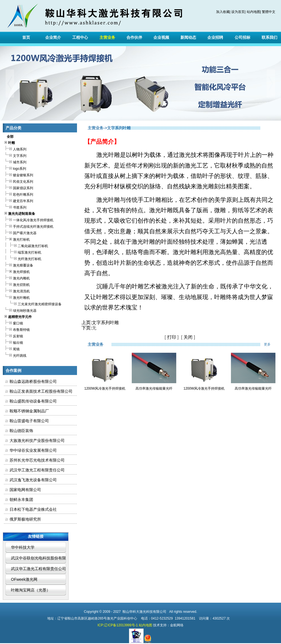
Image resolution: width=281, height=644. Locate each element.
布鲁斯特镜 (17, 329)
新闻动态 (188, 37)
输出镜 (13, 342)
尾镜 (12, 348)
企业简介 (53, 37)
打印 (172, 337)
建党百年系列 (19, 200)
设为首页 (238, 12)
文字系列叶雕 (105, 323)
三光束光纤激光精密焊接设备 (33, 303)
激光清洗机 (17, 291)
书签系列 (15, 207)
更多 (271, 344)
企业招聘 (215, 37)
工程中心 (80, 37)
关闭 (188, 337)
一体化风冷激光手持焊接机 (29, 219)
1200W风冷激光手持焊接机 (105, 388)
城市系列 (15, 161)
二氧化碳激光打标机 (26, 245)
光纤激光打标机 (23, 258)
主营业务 (107, 37)
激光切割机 (17, 284)
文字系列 (15, 155)
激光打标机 (17, 239)
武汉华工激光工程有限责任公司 (38, 569)
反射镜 (13, 335)
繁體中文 (269, 12)
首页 (26, 37)
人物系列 (15, 149)
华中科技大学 (23, 547)
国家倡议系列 (19, 187)
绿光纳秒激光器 (20, 310)
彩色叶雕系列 (19, 194)
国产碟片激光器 (20, 232)
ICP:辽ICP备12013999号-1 (118, 625)
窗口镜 (13, 323)
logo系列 (15, 168)
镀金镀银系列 (19, 174)
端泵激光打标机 (23, 252)
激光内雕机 (17, 278)
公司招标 (243, 37)
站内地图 (253, 12)
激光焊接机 (17, 271)
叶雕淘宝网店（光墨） (31, 590)
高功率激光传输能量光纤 (154, 388)
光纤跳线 (15, 355)
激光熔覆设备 (19, 265)
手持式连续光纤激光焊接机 (29, 226)
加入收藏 (223, 12)
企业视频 (161, 37)
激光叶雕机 (17, 297)
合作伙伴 (134, 37)
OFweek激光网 (24, 579)
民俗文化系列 (19, 181)
